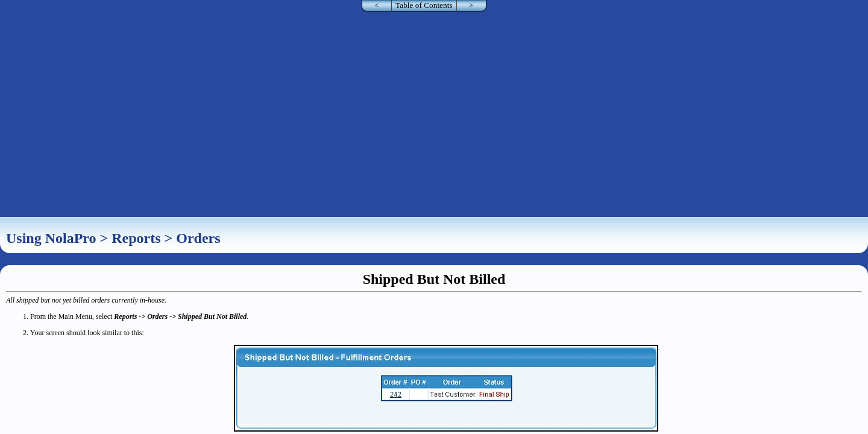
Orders (198, 238)
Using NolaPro (51, 238)
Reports (136, 238)
